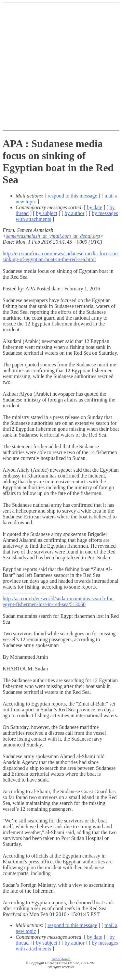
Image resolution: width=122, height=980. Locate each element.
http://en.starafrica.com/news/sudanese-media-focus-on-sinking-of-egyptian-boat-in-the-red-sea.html (61, 256)
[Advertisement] (61, 67)
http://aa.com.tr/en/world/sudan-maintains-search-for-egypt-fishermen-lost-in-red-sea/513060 (59, 601)
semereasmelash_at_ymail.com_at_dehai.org (53, 236)
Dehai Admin (61, 959)
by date (95, 207)
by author (75, 213)
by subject (47, 213)
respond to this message (72, 196)
